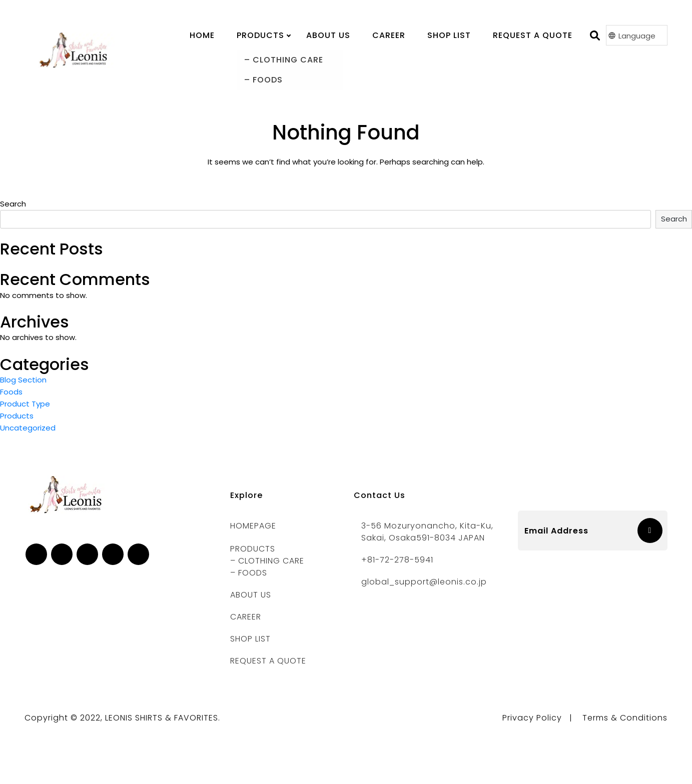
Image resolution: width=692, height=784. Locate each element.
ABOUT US (251, 595)
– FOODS (249, 573)
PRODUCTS (260, 35)
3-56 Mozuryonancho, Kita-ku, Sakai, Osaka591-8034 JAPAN (427, 532)
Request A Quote (533, 35)
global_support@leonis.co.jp (424, 582)
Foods (11, 392)
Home (202, 35)
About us (328, 35)
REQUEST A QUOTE (268, 661)
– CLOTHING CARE (267, 561)
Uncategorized (28, 428)
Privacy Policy (532, 718)
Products (17, 416)
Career (389, 35)
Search (13, 204)
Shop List (449, 35)
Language (637, 36)
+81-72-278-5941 (397, 560)
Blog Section (23, 380)
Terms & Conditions (625, 718)
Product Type (25, 404)
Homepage (253, 526)
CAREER (246, 617)
